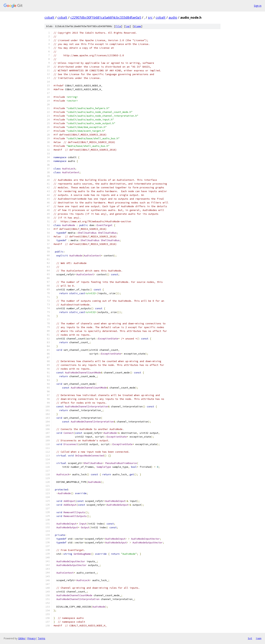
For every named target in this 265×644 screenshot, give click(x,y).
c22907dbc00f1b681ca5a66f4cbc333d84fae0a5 (106, 17)
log (127, 26)
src (150, 17)
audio (173, 17)
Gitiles (22, 638)
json (259, 638)
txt (250, 638)
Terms (41, 638)
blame (138, 26)
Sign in (258, 6)
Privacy (31, 638)
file (118, 26)
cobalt (49, 17)
